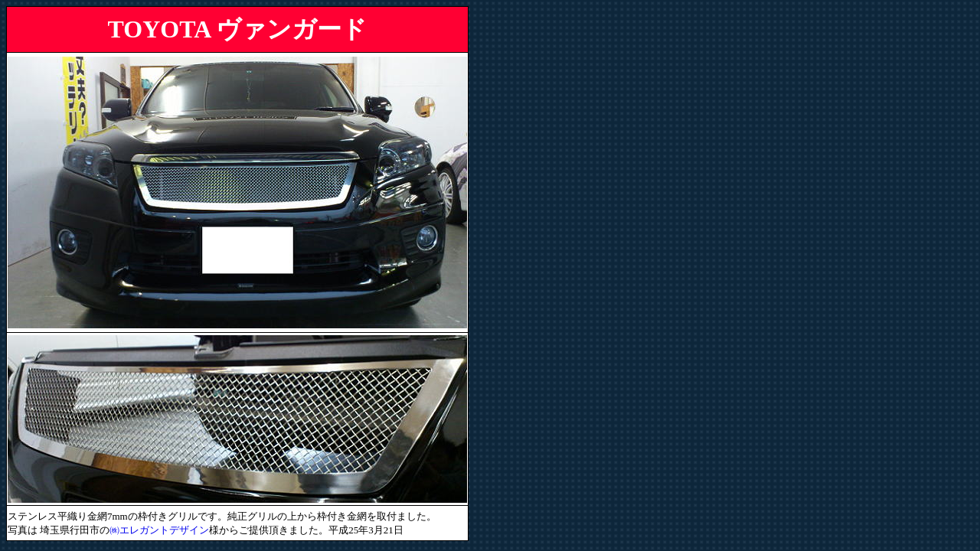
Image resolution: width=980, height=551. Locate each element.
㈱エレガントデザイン (159, 530)
